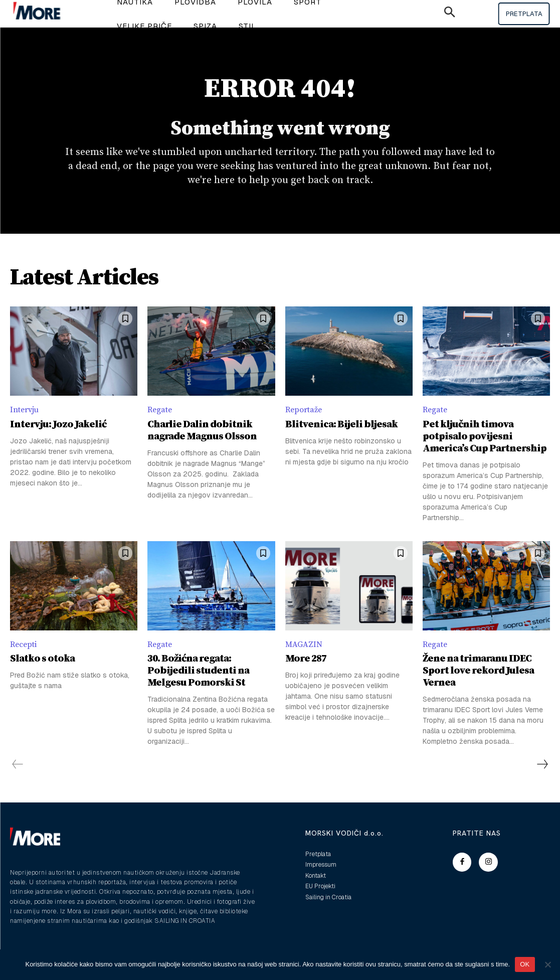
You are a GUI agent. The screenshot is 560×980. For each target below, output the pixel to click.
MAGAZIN (304, 644)
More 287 (306, 659)
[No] (547, 964)
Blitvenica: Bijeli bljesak (341, 425)
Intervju (24, 410)
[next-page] (542, 765)
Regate (160, 410)
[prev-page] (18, 765)
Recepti (23, 644)
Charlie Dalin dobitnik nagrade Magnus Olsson (202, 431)
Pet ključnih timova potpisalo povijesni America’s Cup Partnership (485, 437)
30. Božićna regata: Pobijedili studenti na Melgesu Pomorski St (198, 671)
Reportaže (304, 410)
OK (525, 964)
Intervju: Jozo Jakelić (58, 425)
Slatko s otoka (42, 659)
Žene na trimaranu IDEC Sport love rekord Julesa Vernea (478, 671)
